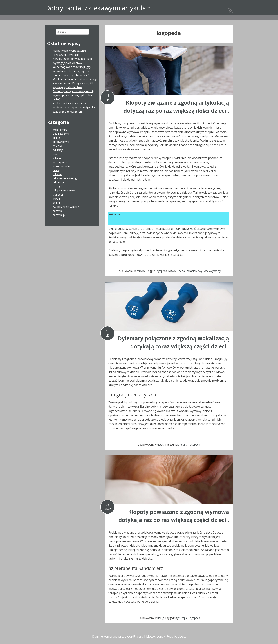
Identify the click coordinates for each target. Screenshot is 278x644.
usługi (161, 445)
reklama (57, 174)
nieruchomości (61, 166)
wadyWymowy (212, 271)
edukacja (58, 150)
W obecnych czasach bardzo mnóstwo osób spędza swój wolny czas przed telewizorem (74, 107)
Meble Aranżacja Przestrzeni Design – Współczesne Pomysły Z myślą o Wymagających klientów (75, 83)
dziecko (57, 146)
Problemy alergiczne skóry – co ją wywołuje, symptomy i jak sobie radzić (73, 95)
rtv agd (57, 186)
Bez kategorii (61, 134)
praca (56, 170)
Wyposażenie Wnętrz (66, 207)
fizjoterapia (181, 445)
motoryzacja (60, 162)
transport (59, 195)
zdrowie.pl (59, 215)
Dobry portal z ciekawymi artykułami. (100, 8)
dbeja (182, 636)
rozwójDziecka (177, 271)
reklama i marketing (65, 178)
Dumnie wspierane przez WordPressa (118, 636)
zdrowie (141, 271)
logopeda (161, 271)
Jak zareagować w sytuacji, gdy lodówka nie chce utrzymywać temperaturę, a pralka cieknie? (72, 71)
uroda (56, 198)
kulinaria (57, 158)
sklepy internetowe (65, 190)
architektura (60, 130)
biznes (57, 138)
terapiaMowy (195, 271)
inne (55, 154)
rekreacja (58, 182)
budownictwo (61, 142)
